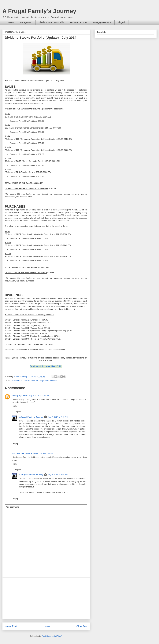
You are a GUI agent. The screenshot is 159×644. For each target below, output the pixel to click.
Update (53, 380)
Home (11, 22)
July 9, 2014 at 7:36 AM (58, 475)
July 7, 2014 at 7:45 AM (58, 417)
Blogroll (122, 22)
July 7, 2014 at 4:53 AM (39, 395)
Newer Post (11, 626)
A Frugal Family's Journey (39, 11)
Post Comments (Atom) (52, 636)
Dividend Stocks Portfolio (51, 22)
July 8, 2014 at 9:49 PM (43, 453)
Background (26, 22)
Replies (18, 412)
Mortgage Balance (102, 22)
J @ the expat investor (22, 453)
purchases (25, 380)
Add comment (12, 507)
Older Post (82, 626)
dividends (16, 380)
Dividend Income (79, 22)
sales (33, 380)
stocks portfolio (43, 380)
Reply (14, 406)
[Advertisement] (46, 598)
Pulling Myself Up (20, 395)
